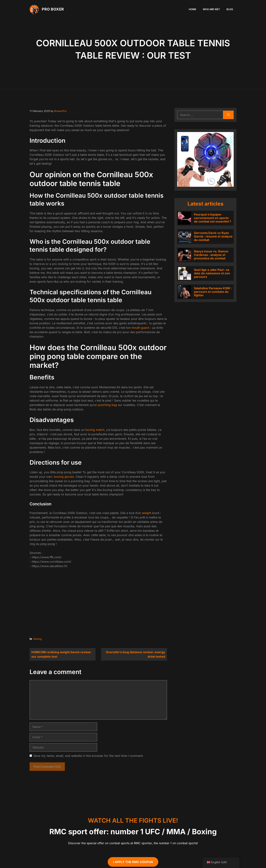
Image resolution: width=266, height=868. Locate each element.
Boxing (38, 639)
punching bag (107, 405)
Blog (230, 9)
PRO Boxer (53, 9)
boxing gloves (64, 477)
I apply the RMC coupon (133, 862)
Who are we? (211, 9)
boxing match (95, 430)
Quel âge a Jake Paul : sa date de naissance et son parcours (212, 273)
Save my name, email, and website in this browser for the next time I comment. (88, 756)
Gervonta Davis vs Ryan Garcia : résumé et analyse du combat (213, 236)
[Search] (228, 115)
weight (146, 513)
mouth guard (140, 328)
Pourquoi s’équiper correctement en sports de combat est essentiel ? (213, 218)
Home (192, 9)
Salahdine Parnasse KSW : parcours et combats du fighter (213, 292)
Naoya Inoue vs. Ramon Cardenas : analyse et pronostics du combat (211, 255)
